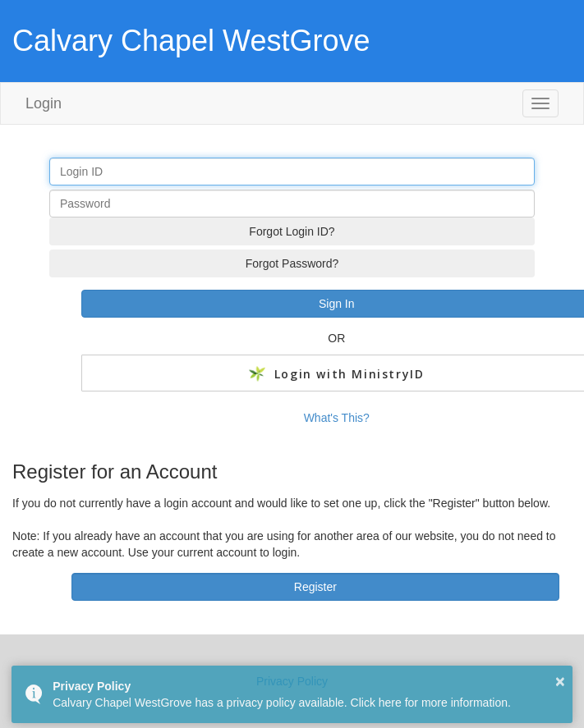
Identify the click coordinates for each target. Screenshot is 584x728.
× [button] (560, 681)
